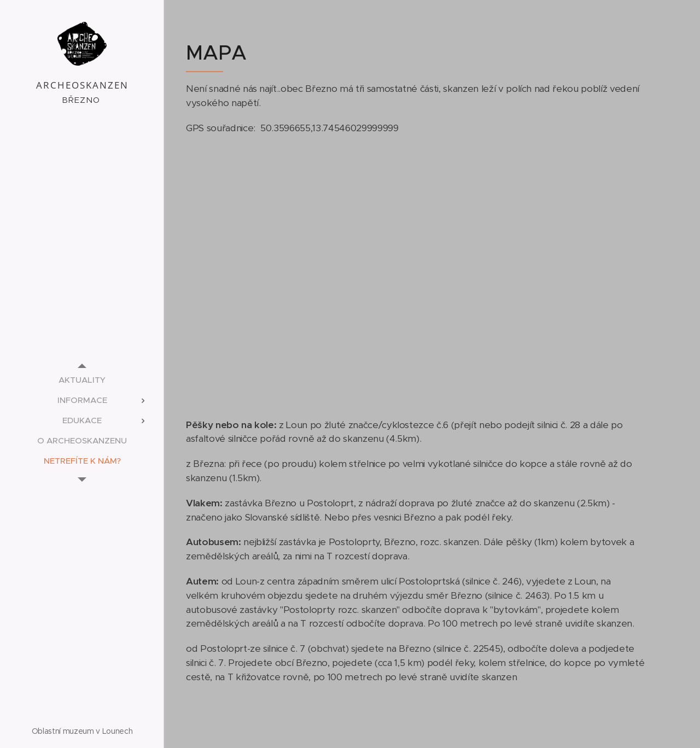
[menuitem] (82, 380)
